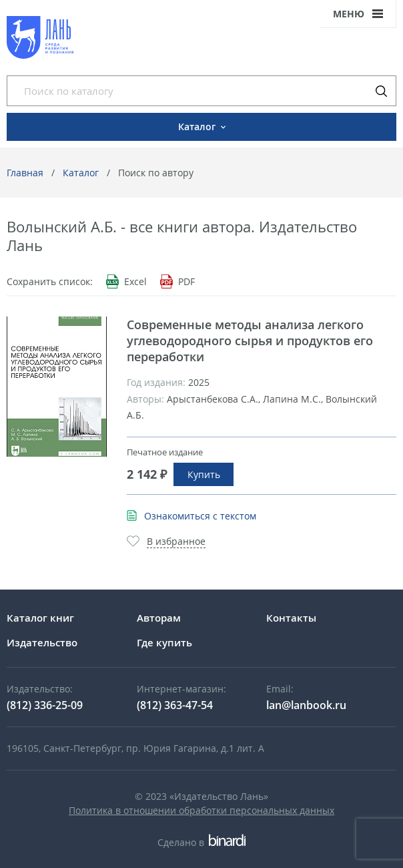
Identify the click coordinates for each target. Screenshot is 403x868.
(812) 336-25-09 (45, 705)
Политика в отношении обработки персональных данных (201, 810)
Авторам (159, 618)
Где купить (164, 642)
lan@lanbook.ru (306, 705)
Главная (25, 173)
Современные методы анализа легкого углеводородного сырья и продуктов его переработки (250, 341)
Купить (204, 474)
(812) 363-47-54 (175, 705)
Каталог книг (40, 618)
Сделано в (201, 842)
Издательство (42, 642)
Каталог (81, 173)
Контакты (291, 618)
